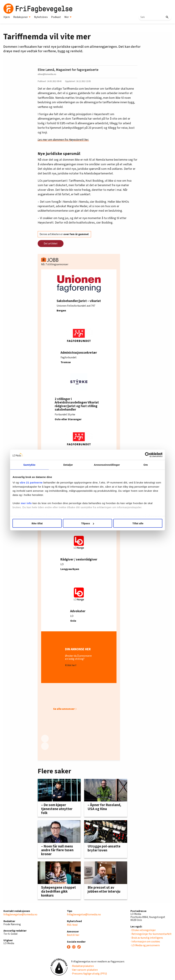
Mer (68, 17)
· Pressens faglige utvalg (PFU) (89, 974)
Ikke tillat (37, 523)
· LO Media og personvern (145, 945)
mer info (26, 503)
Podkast (56, 17)
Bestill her (73, 935)
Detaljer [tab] (68, 465)
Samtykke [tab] (30, 465)
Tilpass (88, 523)
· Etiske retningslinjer (143, 930)
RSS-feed (72, 925)
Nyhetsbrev (41, 17)
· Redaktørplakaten (82, 966)
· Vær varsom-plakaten (84, 970)
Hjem (7, 17)
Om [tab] (145, 465)
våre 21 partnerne (31, 482)
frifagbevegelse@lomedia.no (20, 915)
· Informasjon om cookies (145, 942)
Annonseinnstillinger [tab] (107, 465)
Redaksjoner (22, 17)
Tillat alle (138, 523)
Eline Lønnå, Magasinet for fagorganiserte (68, 70)
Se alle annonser (64, 709)
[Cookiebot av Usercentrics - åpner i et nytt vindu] (147, 455)
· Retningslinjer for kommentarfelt (151, 934)
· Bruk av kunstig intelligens (147, 938)
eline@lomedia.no (47, 74)
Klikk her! (71, 665)
